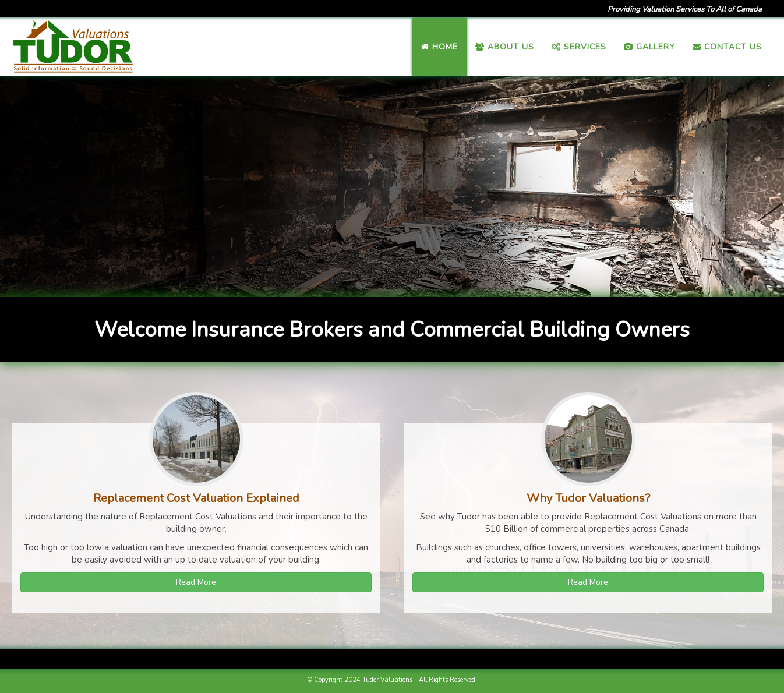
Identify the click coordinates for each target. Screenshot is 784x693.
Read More (196, 582)
